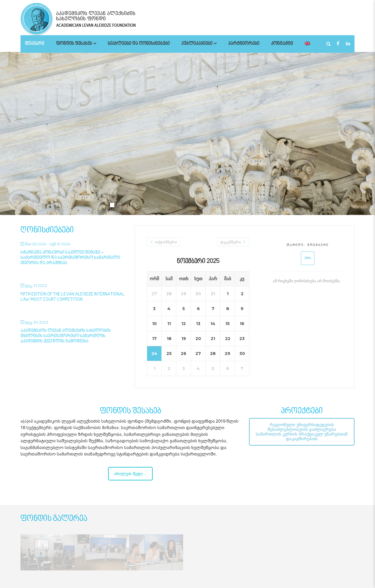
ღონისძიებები (47, 230)
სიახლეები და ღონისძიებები (139, 44)
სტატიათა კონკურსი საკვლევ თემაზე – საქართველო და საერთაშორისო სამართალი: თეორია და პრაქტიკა (71, 258)
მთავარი (35, 44)
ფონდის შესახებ (74, 44)
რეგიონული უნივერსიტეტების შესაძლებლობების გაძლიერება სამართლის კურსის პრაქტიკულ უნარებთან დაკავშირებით (302, 432)
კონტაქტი (282, 44)
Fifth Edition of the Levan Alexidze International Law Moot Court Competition (73, 297)
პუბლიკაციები (197, 44)
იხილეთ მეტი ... (130, 474)
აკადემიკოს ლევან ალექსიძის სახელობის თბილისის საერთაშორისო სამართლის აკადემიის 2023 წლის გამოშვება (66, 336)
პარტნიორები (244, 44)
